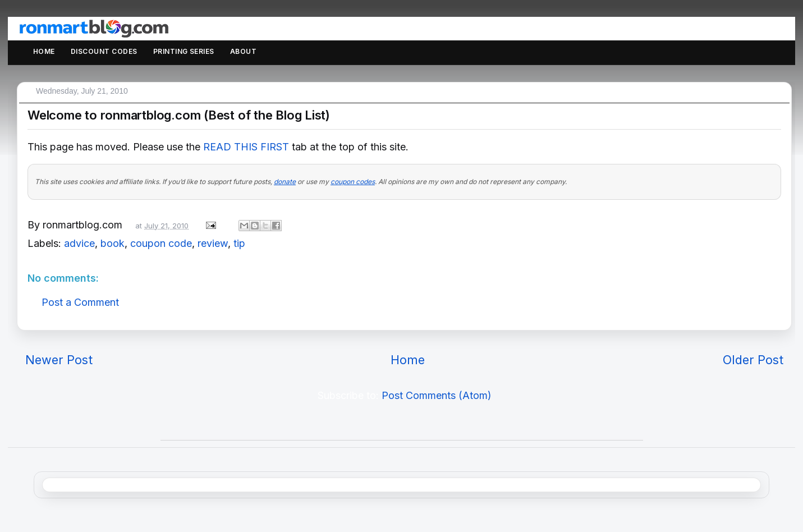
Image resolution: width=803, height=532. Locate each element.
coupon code (161, 243)
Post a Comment (80, 302)
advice (79, 243)
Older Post (753, 360)
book (113, 243)
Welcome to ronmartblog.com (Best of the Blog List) (179, 115)
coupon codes (353, 182)
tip (239, 243)
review (213, 243)
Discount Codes (104, 51)
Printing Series (184, 51)
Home (44, 51)
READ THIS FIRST (246, 147)
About (243, 51)
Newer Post (59, 360)
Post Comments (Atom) (437, 395)
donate (285, 182)
